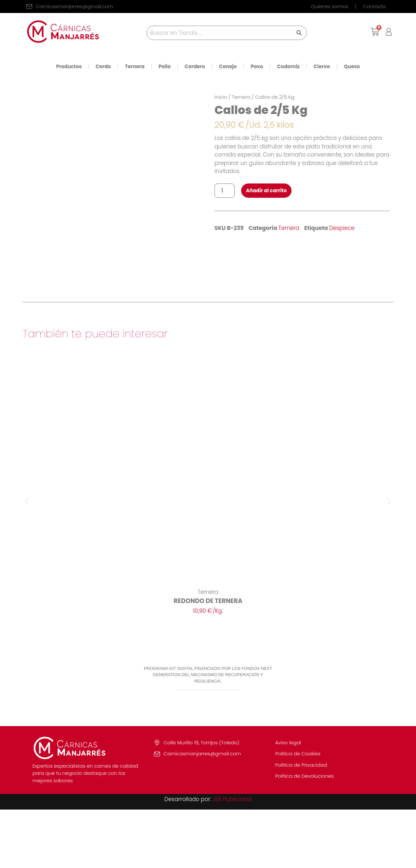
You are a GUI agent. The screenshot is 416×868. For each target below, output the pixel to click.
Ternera (135, 66)
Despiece (342, 228)
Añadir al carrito (266, 190)
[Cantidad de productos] (225, 191)
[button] (27, 560)
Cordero (195, 66)
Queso (352, 66)
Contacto (374, 6)
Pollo (165, 66)
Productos (69, 66)
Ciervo (322, 66)
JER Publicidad (232, 858)
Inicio (221, 97)
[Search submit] (299, 33)
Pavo (257, 66)
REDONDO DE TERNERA (208, 659)
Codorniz (288, 66)
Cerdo (103, 66)
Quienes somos (330, 6)
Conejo (228, 66)
